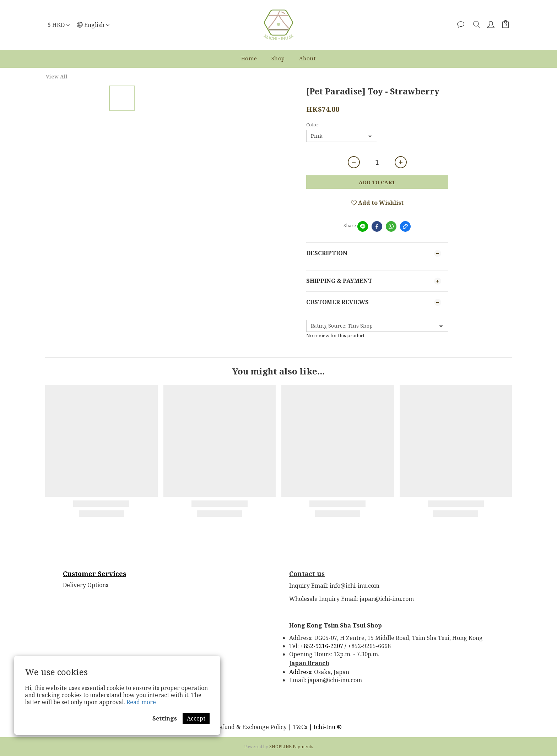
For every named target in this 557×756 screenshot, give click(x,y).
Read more (141, 702)
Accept (196, 718)
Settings (165, 718)
